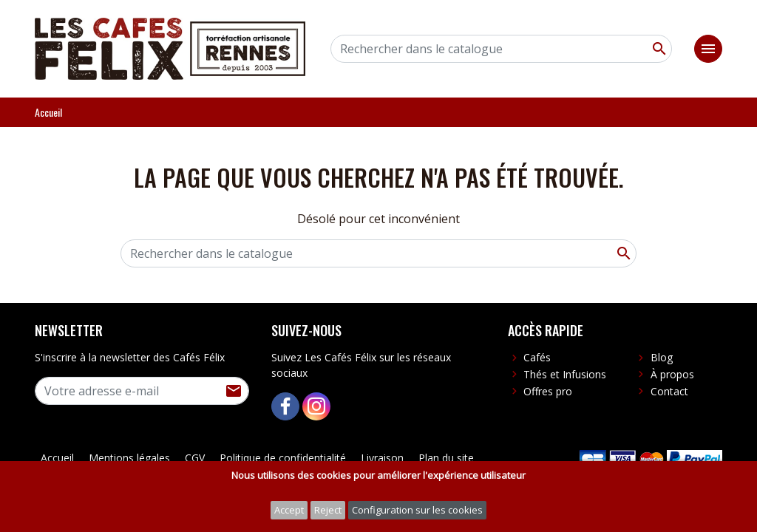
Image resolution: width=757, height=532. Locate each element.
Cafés (537, 357)
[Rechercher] (501, 49)
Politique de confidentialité (283, 458)
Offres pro (548, 391)
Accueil (57, 458)
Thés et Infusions (565, 374)
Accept (289, 510)
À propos (672, 374)
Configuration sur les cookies (417, 510)
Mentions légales (129, 458)
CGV (195, 458)
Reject (328, 510)
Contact (669, 391)
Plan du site (446, 458)
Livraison (382, 458)
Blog (662, 357)
